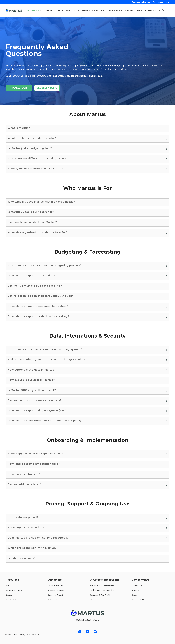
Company (152, 11)
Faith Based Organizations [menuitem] (102, 590)
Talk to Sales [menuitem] (12, 600)
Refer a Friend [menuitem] (55, 600)
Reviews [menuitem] (10, 595)
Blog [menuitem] (8, 585)
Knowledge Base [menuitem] (56, 590)
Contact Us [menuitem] (137, 585)
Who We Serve (93, 11)
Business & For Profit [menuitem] (100, 595)
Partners (115, 11)
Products (33, 11)
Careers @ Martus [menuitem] (140, 600)
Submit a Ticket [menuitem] (55, 595)
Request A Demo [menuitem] (141, 2)
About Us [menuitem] (136, 590)
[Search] (163, 11)
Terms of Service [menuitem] (11, 635)
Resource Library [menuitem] (14, 590)
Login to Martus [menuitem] (55, 585)
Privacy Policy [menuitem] (25, 635)
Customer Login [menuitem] (161, 2)
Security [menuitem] (136, 595)
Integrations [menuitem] (95, 600)
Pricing (49, 11)
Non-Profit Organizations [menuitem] (102, 585)
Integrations (68, 11)
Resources (134, 11)
